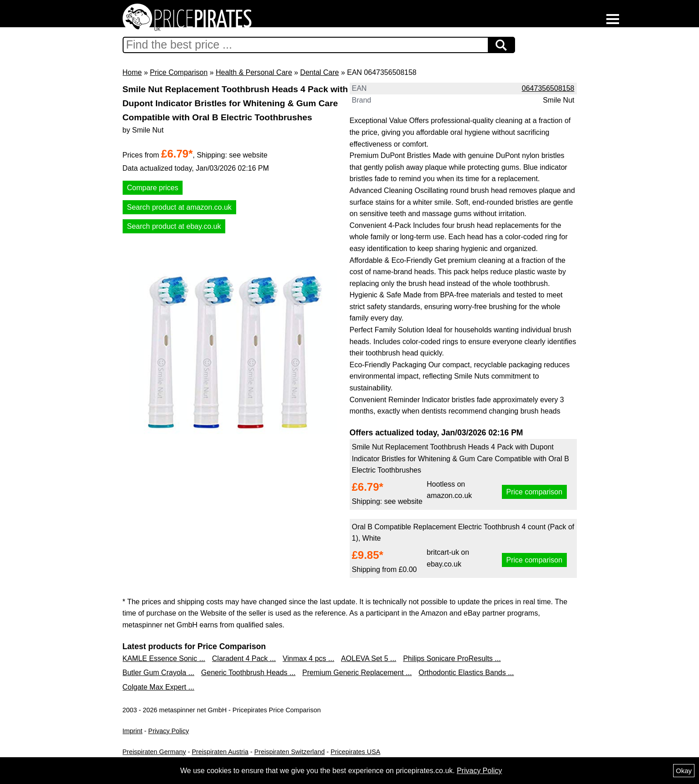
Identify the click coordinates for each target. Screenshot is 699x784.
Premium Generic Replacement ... (357, 673)
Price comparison (535, 492)
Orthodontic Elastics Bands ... (466, 673)
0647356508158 (548, 88)
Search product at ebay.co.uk (174, 226)
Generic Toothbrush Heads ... (248, 673)
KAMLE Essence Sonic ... (164, 658)
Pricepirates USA (356, 752)
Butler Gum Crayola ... (159, 673)
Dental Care (320, 72)
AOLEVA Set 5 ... (369, 658)
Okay (684, 771)
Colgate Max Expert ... (159, 687)
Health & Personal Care (254, 72)
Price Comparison (179, 72)
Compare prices (153, 188)
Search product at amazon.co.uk (179, 207)
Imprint (133, 731)
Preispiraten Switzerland (290, 752)
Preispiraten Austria (220, 752)
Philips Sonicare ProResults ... (452, 658)
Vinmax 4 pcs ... (308, 658)
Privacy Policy (169, 731)
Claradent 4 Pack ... (244, 658)
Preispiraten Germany (154, 752)
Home (132, 72)
